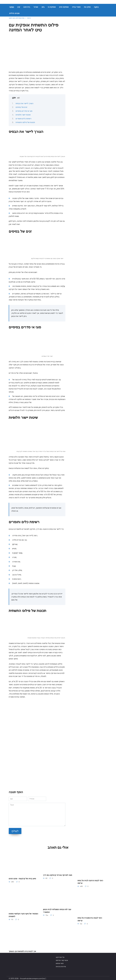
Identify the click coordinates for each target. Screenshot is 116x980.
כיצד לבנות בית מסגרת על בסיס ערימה (90, 919)
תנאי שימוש (60, 962)
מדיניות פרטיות (61, 966)
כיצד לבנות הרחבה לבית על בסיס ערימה (90, 882)
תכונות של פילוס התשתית (25, 122)
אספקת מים (64, 7)
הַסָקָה (12, 7)
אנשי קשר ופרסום (62, 959)
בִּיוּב (43, 7)
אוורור (36, 7)
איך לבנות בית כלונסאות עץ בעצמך (22, 951)
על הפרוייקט (60, 956)
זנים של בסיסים (21, 107)
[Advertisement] (37, 53)
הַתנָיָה (96, 7)
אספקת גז (52, 7)
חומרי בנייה (76, 7)
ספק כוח (87, 7)
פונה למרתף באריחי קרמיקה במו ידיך (58, 875)
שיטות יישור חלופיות (23, 115)
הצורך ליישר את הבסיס (25, 103)
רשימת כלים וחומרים (24, 119)
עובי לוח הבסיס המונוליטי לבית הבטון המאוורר (57, 910)
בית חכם (27, 7)
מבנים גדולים (14, 13)
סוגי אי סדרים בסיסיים (24, 111)
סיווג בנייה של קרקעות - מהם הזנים (22, 878)
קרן (19, 7)
